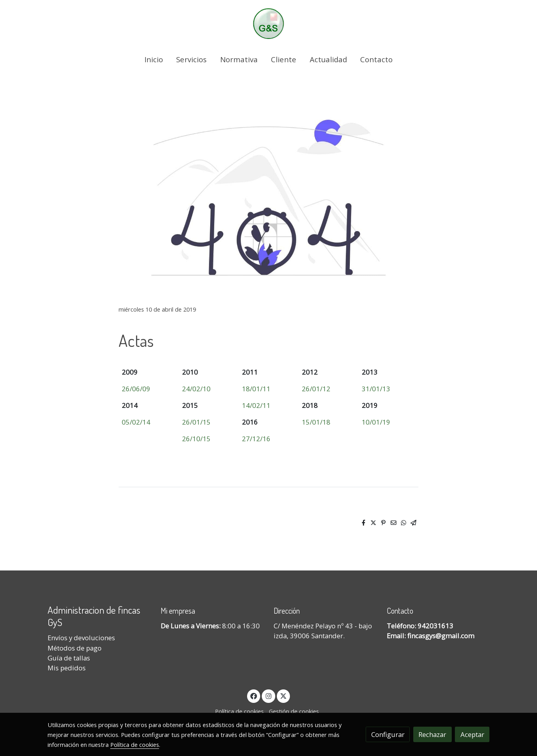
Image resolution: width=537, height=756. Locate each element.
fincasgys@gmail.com (441, 636)
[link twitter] (284, 696)
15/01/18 (316, 422)
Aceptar (472, 734)
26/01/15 (196, 422)
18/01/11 (256, 389)
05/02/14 (136, 422)
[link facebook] (254, 696)
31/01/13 (376, 389)
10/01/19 (376, 422)
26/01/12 (316, 389)
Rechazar (432, 734)
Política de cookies (239, 711)
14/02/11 (256, 405)
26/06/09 (136, 389)
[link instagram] (268, 696)
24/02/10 (196, 389)
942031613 (435, 626)
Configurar (388, 734)
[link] (268, 24)
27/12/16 (256, 439)
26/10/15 (196, 439)
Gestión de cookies (294, 711)
